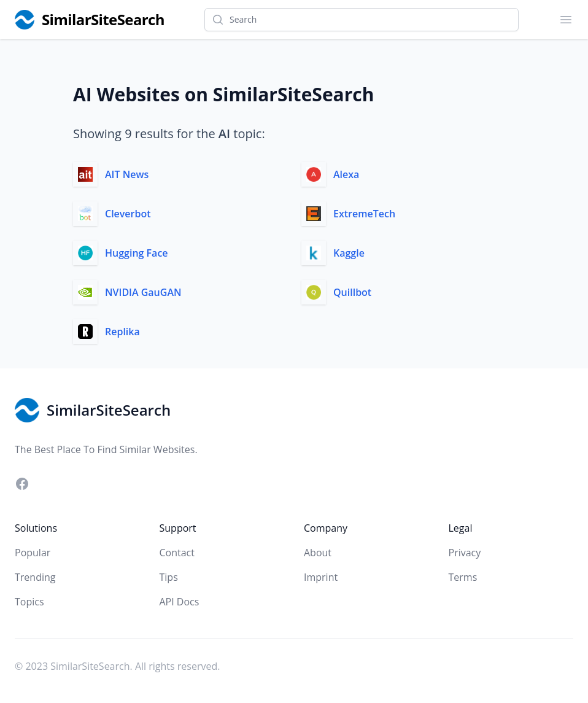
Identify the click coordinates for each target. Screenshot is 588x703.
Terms (463, 577)
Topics (29, 602)
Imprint (321, 577)
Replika (122, 332)
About (318, 553)
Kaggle (349, 253)
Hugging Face (137, 253)
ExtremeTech (364, 214)
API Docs (180, 602)
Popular (33, 553)
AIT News (127, 174)
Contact (177, 553)
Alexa (346, 174)
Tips (169, 577)
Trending (35, 577)
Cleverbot (128, 214)
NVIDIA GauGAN (143, 292)
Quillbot (352, 292)
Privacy (465, 553)
